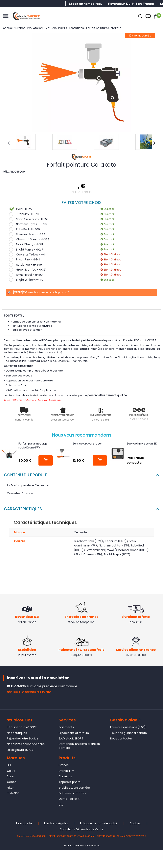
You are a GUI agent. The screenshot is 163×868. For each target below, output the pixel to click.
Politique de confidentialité (99, 824)
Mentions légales (56, 824)
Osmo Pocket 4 (69, 799)
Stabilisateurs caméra (74, 788)
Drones (64, 766)
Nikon (11, 788)
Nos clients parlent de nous (26, 745)
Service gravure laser (87, 444)
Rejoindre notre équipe (23, 739)
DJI (9, 766)
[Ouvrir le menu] (6, 16)
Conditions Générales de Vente (81, 830)
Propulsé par (70, 846)
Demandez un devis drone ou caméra (79, 746)
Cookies (135, 824)
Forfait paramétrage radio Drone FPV (33, 446)
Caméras (65, 777)
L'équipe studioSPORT (22, 728)
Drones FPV (66, 771)
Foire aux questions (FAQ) (128, 728)
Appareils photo (70, 783)
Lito (61, 805)
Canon (12, 783)
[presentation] (9, 143)
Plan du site (24, 824)
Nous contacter (121, 739)
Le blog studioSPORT (21, 750)
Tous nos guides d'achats (128, 733)
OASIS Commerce (90, 846)
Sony (10, 777)
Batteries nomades (72, 794)
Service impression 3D (142, 444)
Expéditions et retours (74, 733)
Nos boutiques (17, 733)
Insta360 (13, 794)
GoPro (11, 771)
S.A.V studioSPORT (71, 739)
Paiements (66, 728)
